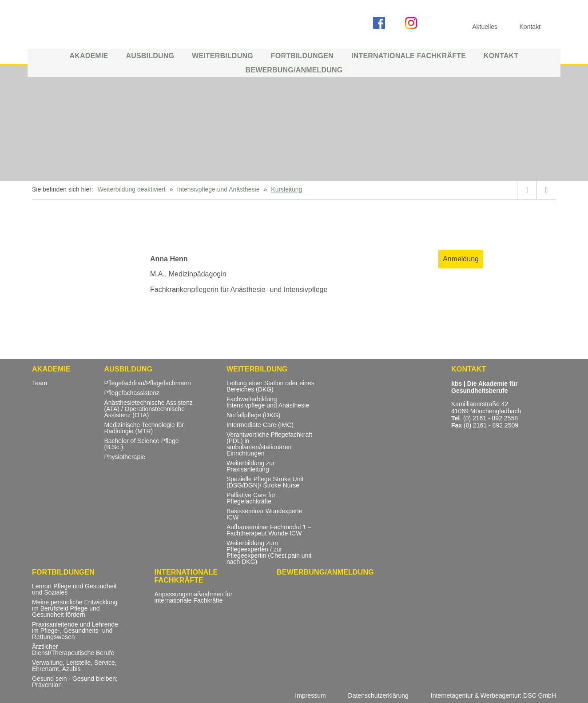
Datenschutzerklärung (378, 695)
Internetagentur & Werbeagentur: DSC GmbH (493, 695)
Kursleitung (286, 189)
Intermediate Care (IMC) (260, 425)
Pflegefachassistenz (132, 393)
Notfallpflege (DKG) (253, 415)
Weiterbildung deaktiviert (132, 189)
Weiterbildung (222, 56)
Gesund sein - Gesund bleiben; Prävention (75, 682)
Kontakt (501, 56)
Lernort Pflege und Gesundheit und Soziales (74, 589)
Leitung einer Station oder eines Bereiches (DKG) (270, 386)
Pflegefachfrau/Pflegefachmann (147, 383)
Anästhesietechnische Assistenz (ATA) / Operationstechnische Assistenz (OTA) (148, 409)
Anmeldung (461, 259)
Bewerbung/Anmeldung (294, 70)
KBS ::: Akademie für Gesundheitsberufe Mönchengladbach (99, 26)
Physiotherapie (125, 457)
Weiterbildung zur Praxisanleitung (251, 466)
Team (40, 383)
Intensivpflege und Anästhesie (218, 189)
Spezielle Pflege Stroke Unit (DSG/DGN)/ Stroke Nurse (265, 482)
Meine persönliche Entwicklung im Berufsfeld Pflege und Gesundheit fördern (75, 609)
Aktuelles (485, 27)
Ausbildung (150, 56)
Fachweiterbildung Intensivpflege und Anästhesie (268, 402)
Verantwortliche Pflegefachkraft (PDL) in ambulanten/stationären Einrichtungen (269, 444)
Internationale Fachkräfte (409, 56)
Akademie (89, 56)
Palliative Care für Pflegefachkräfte (251, 498)
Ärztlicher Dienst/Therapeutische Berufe (73, 650)
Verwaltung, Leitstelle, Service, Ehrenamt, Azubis (74, 666)
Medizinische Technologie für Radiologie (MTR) (144, 428)
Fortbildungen (302, 56)
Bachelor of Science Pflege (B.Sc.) (141, 444)
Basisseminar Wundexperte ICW (264, 514)
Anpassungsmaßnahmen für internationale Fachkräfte (194, 597)
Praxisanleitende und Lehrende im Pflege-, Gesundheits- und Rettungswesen (75, 631)
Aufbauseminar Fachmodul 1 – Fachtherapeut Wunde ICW (269, 530)
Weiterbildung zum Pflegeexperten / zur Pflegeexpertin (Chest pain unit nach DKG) (269, 553)
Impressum (310, 695)
